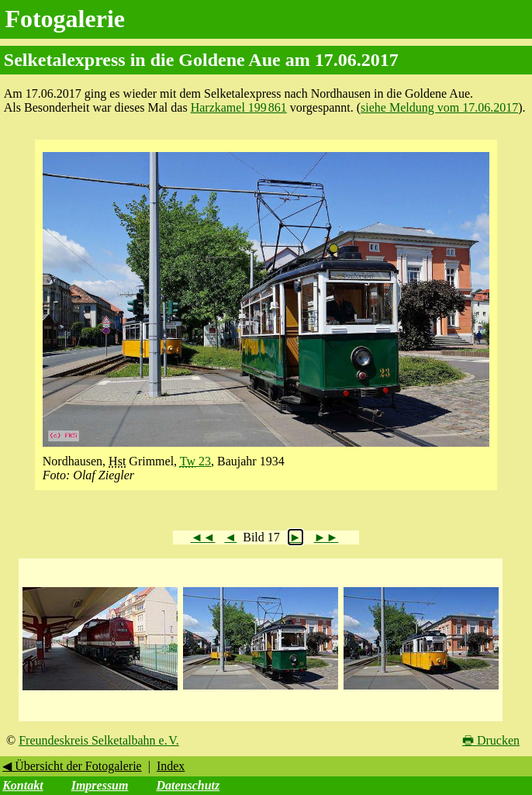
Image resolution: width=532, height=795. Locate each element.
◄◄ (203, 537)
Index (171, 766)
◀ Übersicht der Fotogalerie (72, 766)
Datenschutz (188, 785)
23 (195, 461)
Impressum (100, 785)
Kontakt (22, 785)
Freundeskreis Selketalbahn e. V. (99, 740)
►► (326, 537)
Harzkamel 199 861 (239, 107)
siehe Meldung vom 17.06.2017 (439, 107)
